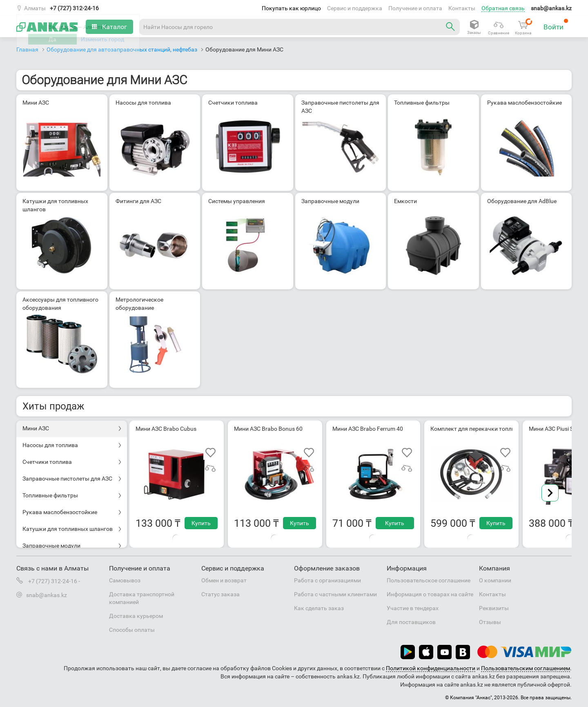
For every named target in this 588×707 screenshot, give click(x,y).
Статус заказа (220, 594)
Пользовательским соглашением (526, 668)
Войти (556, 25)
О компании (495, 580)
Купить (201, 523)
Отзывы (490, 622)
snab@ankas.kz (551, 8)
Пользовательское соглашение (429, 580)
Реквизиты (494, 608)
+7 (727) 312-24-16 (74, 8)
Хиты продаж (53, 406)
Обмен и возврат (224, 580)
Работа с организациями (327, 580)
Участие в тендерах (413, 608)
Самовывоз (125, 580)
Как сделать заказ (319, 608)
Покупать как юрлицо (291, 8)
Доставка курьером (136, 616)
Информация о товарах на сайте (430, 594)
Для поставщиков (411, 622)
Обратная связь (503, 8)
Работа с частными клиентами (335, 594)
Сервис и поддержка (355, 8)
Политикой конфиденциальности (431, 668)
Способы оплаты (132, 630)
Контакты (462, 8)
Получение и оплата (415, 8)
